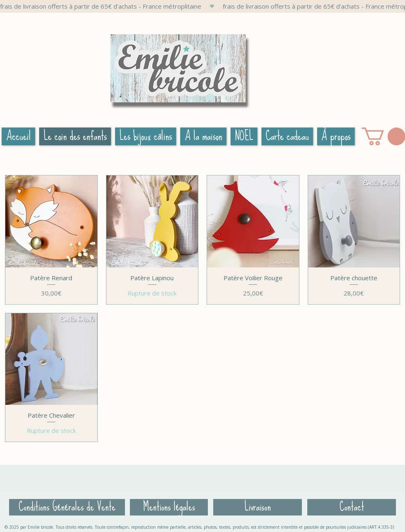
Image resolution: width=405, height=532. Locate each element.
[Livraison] (258, 507)
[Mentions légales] (169, 507)
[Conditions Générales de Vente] (67, 507)
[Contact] (352, 507)
